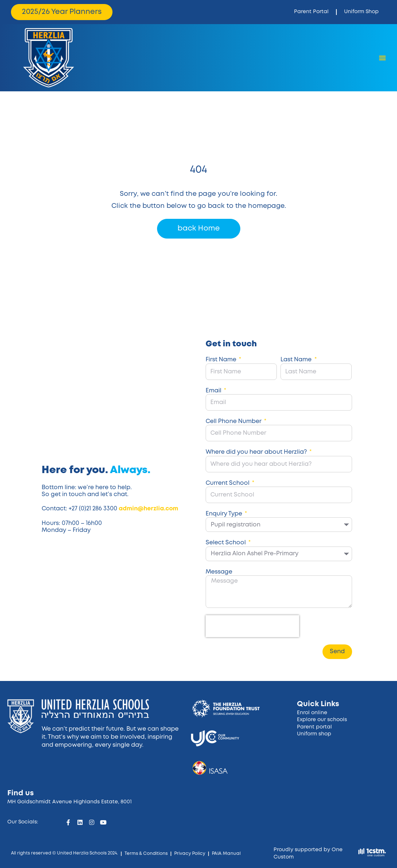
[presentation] (252, 626)
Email (214, 391)
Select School (226, 543)
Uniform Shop (361, 12)
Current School (228, 483)
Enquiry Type (225, 514)
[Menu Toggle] (382, 58)
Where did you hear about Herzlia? (257, 452)
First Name (222, 360)
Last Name (297, 360)
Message (219, 572)
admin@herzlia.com (148, 509)
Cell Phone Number (234, 421)
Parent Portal (311, 12)
